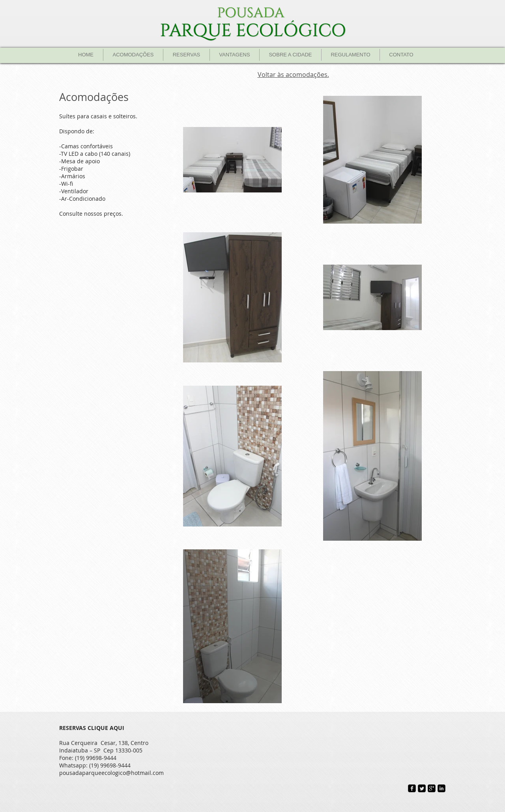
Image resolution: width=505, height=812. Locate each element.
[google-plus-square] (432, 788)
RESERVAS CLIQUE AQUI (92, 728)
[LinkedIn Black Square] (441, 788)
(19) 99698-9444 (96, 758)
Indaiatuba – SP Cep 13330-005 (101, 750)
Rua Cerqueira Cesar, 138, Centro (104, 743)
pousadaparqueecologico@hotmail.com (111, 773)
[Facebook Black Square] (412, 788)
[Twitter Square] (422, 788)
